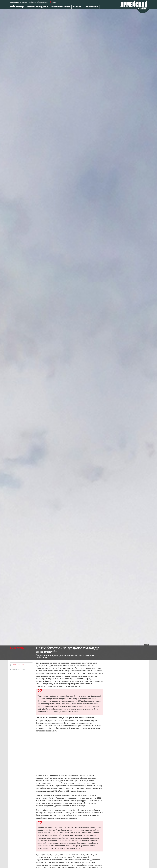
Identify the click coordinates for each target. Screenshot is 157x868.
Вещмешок (92, 7)
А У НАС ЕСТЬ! (17, 648)
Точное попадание (38, 7)
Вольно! (78, 7)
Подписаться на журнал (19, 2)
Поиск (54, 2)
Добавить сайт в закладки (39, 2)
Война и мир (17, 7)
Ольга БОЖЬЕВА (18, 665)
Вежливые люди (61, 7)
